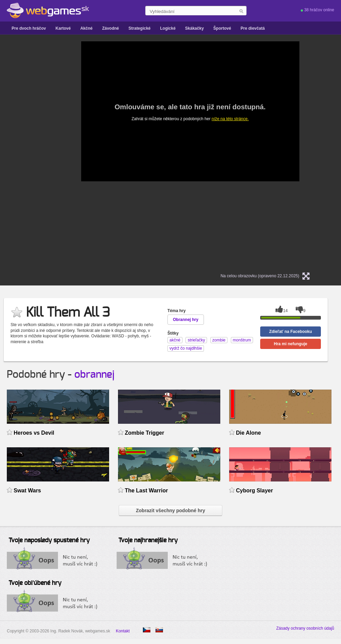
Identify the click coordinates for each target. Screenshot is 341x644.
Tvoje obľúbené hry (35, 583)
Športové (222, 28)
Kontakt (123, 631)
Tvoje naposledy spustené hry (49, 541)
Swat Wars (27, 491)
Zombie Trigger (144, 433)
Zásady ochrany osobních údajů (305, 628)
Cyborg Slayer (254, 491)
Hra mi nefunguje (291, 344)
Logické (168, 28)
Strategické (140, 28)
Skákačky (195, 28)
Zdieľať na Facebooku (291, 332)
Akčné (86, 28)
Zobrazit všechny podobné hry (170, 510)
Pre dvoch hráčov (29, 28)
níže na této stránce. (230, 119)
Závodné (110, 28)
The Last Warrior (146, 491)
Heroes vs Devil (34, 433)
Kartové (63, 28)
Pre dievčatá (253, 28)
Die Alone (248, 433)
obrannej (94, 375)
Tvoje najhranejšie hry (148, 541)
